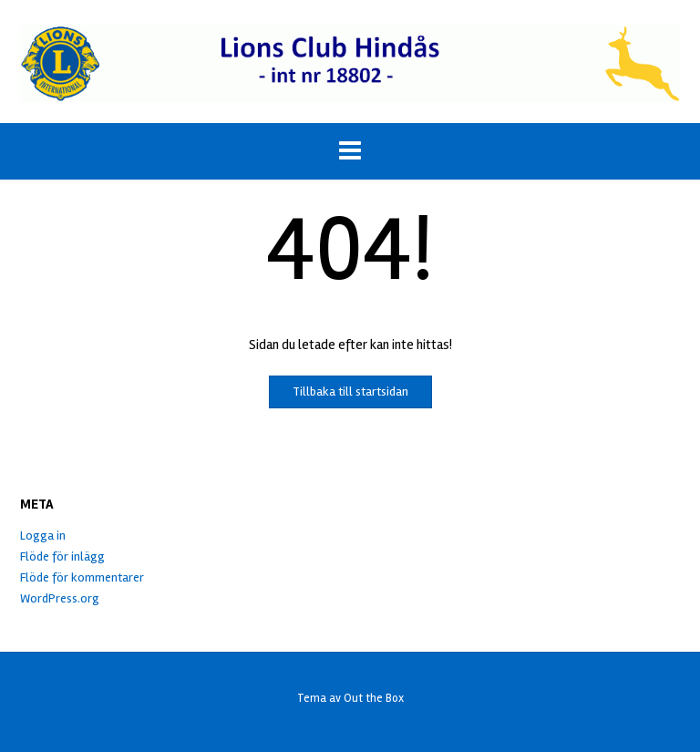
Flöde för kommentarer (82, 577)
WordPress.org (60, 598)
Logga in (43, 536)
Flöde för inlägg (62, 556)
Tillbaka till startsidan (350, 391)
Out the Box (374, 698)
